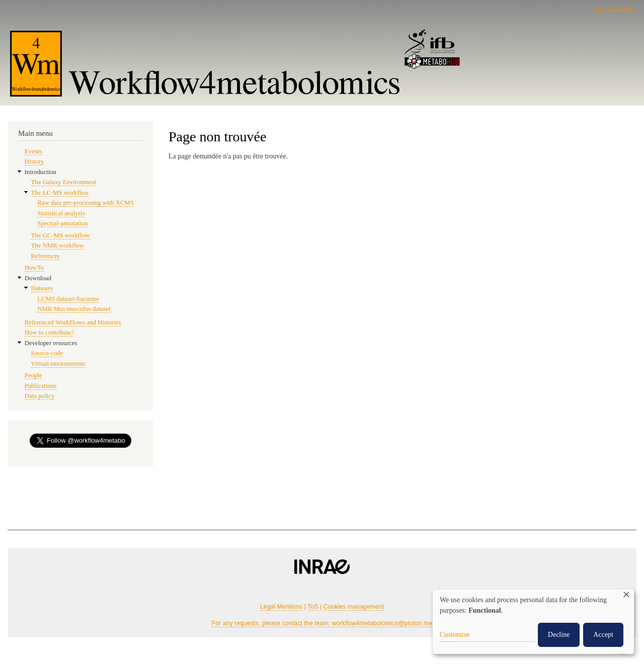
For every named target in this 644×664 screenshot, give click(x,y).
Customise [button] (455, 635)
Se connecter (615, 10)
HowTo (34, 268)
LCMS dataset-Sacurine (68, 299)
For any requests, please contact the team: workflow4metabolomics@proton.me (322, 623)
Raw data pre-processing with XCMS (86, 203)
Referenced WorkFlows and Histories (73, 322)
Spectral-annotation (62, 223)
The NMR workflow (58, 245)
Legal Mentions (281, 607)
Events (33, 151)
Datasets (42, 288)
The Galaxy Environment (64, 182)
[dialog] (533, 622)
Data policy (39, 396)
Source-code (47, 353)
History (34, 161)
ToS (313, 607)
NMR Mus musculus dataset (74, 309)
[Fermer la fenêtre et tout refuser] (626, 596)
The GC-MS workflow (60, 235)
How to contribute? (50, 333)
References (46, 256)
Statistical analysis (61, 213)
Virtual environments (58, 364)
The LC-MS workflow (60, 193)
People (33, 375)
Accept (603, 635)
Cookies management (354, 607)
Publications (41, 386)
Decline (559, 635)
